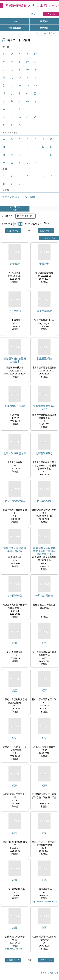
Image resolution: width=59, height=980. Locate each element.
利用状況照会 (15, 28)
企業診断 (44, 264)
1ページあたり (32, 224)
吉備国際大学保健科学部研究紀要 (15, 550)
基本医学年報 (15, 596)
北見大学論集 (44, 501)
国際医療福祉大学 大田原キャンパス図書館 (32, 5)
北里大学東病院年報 (15, 453)
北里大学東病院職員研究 (44, 407)
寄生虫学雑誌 (44, 311)
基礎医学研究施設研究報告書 (15, 360)
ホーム (15, 21)
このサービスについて (50, 973)
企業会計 (15, 264)
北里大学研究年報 (15, 406)
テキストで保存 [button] (49, 238)
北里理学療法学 (44, 453)
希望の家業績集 (44, 596)
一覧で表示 (15, 224)
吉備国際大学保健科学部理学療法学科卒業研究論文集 (44, 551)
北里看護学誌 (44, 359)
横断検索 (44, 28)
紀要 (15, 643)
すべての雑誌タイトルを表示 (18, 197)
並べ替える (7, 216)
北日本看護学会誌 (15, 501)
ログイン (36, 14)
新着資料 (44, 21)
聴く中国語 (15, 311)
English (51, 14)
